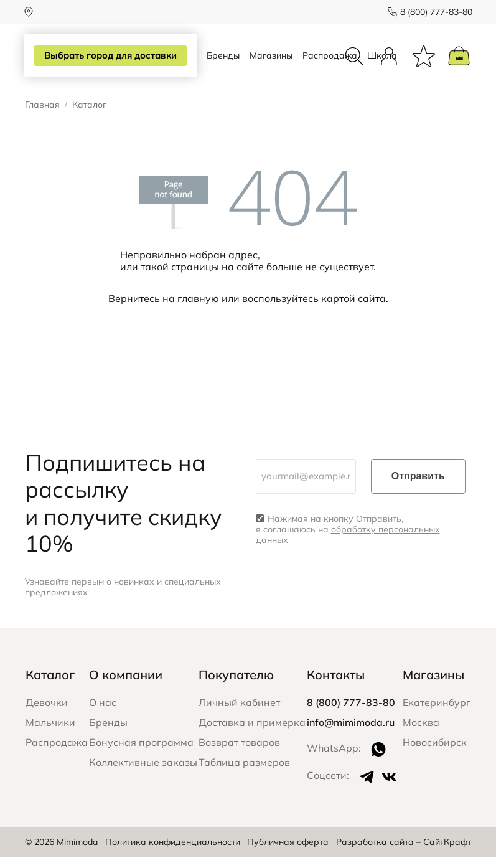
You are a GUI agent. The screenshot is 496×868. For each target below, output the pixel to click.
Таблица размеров (244, 773)
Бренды (223, 61)
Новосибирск (435, 753)
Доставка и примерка (252, 733)
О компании (126, 685)
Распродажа (330, 61)
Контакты (336, 685)
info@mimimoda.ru (351, 733)
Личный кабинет (239, 713)
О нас (103, 713)
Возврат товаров (239, 753)
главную (198, 309)
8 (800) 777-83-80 (435, 12)
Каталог (50, 685)
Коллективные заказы (143, 773)
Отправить (418, 487)
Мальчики (50, 733)
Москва (421, 733)
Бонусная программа (141, 753)
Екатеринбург (437, 713)
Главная (42, 116)
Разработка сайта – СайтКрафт (404, 852)
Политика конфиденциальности (173, 852)
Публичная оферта (288, 852)
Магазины (271, 61)
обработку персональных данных (348, 545)
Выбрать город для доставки (110, 55)
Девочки (47, 713)
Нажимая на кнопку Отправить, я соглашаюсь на (348, 540)
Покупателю (236, 685)
